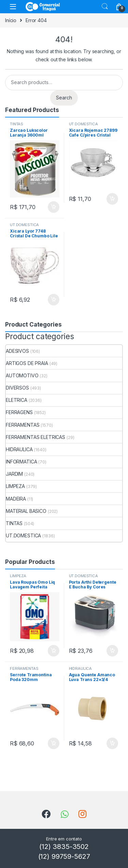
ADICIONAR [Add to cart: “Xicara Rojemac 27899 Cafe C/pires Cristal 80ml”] (112, 199)
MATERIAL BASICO (26, 511)
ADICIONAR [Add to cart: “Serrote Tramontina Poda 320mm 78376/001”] (54, 743)
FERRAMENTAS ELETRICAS (35, 437)
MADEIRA (16, 499)
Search (105, 6)
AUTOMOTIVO (22, 375)
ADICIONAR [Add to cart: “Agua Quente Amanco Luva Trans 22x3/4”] (112, 743)
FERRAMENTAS (23, 425)
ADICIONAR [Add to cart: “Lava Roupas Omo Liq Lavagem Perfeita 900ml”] (54, 651)
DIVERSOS (17, 388)
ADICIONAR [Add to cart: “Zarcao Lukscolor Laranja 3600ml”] (54, 207)
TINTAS (17, 124)
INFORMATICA (21, 462)
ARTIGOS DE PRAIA (27, 363)
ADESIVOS (17, 351)
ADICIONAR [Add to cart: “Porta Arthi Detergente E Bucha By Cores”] (112, 651)
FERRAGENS (19, 412)
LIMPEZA (15, 486)
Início (11, 20)
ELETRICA (17, 400)
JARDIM (14, 474)
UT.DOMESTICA (83, 124)
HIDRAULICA (19, 449)
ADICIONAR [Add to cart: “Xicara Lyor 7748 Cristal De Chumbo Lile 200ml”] (54, 300)
